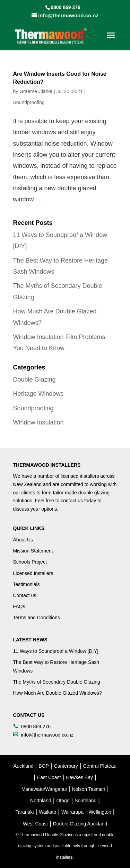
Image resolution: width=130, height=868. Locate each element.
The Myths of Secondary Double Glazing (57, 682)
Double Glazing (34, 380)
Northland (41, 801)
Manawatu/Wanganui (44, 789)
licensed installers (80, 476)
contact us (72, 501)
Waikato (47, 812)
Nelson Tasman (88, 789)
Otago (63, 801)
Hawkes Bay (79, 777)
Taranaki (25, 812)
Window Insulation (38, 422)
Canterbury (66, 766)
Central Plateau (100, 766)
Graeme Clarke (36, 91)
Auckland (24, 766)
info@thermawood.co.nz (47, 735)
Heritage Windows (38, 394)
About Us (23, 540)
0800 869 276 (66, 7)
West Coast (35, 824)
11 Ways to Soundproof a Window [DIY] (56, 651)
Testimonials (27, 584)
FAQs (19, 606)
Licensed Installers (33, 573)
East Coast (49, 777)
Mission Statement (33, 551)
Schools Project (30, 562)
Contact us (25, 595)
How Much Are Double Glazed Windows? (58, 693)
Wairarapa (72, 812)
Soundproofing (29, 102)
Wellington (100, 812)
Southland (85, 801)
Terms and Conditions (37, 618)
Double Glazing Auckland (80, 824)
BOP (44, 766)
